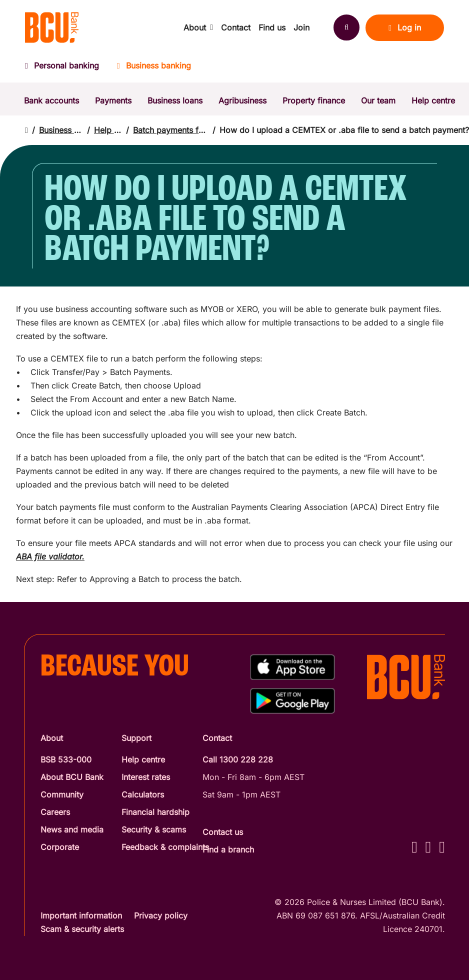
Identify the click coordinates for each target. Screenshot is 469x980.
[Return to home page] (26, 130)
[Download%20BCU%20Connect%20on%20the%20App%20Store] (292, 667)
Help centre (433, 100)
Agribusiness (242, 100)
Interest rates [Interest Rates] (146, 777)
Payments (113, 100)
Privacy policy (161, 915)
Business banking (61, 130)
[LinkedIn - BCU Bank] (442, 847)
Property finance (314, 100)
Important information (81, 915)
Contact (236, 27)
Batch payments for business (171, 130)
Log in (405, 27)
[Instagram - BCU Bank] (428, 847)
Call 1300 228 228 (238, 759)
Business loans (175, 100)
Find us (272, 27)
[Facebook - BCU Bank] (414, 847)
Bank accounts (51, 100)
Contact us (223, 832)
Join (301, 27)
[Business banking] (154, 69)
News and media (72, 829)
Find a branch (228, 849)
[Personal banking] (66, 69)
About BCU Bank (72, 777)
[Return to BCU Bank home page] (52, 27)
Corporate (60, 847)
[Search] (346, 27)
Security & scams (154, 829)
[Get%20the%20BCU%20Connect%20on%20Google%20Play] (292, 701)
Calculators (143, 794)
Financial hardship (155, 812)
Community (62, 794)
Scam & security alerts (82, 929)
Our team (378, 100)
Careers (55, 812)
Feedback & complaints (165, 847)
